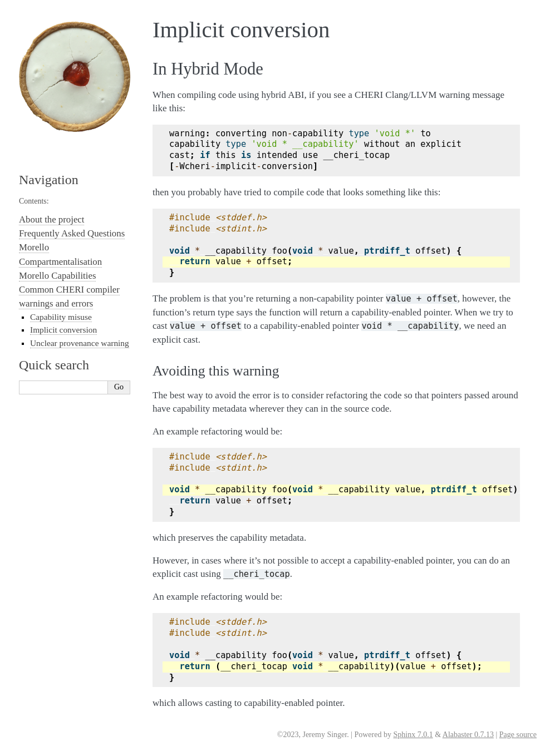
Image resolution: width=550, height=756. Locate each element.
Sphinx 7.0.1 (413, 735)
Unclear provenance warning (80, 343)
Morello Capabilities (57, 276)
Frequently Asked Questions (72, 233)
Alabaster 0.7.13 (468, 735)
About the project (51, 219)
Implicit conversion (63, 330)
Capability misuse (61, 317)
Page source (518, 735)
